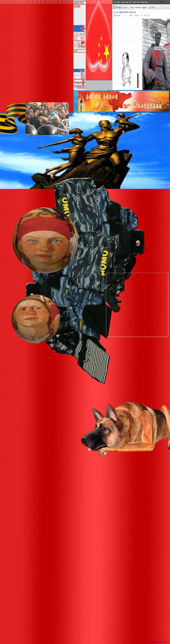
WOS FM (162, 2)
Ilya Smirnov (158, 642)
